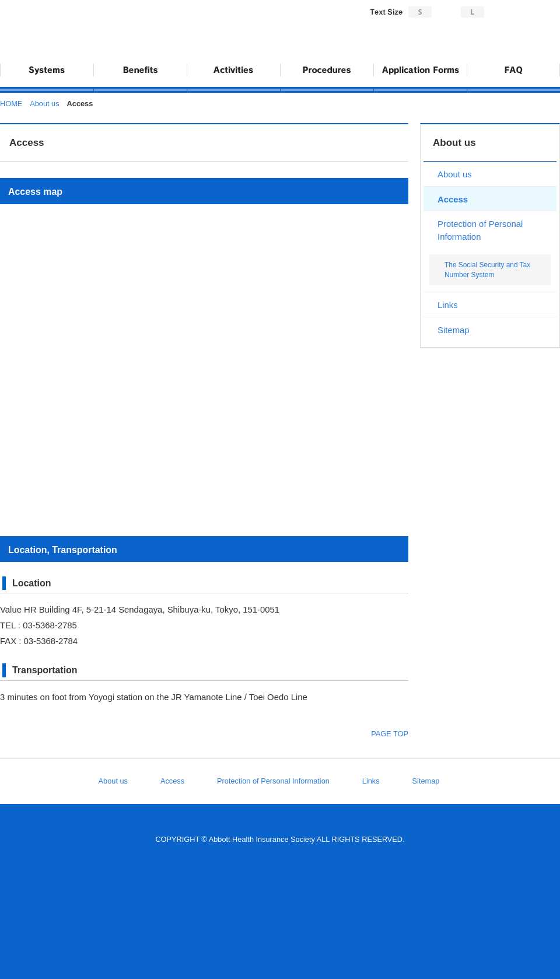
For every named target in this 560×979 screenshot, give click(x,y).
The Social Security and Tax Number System (487, 270)
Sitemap (454, 330)
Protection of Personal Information (480, 230)
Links (448, 305)
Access (453, 200)
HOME (11, 104)
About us (44, 104)
